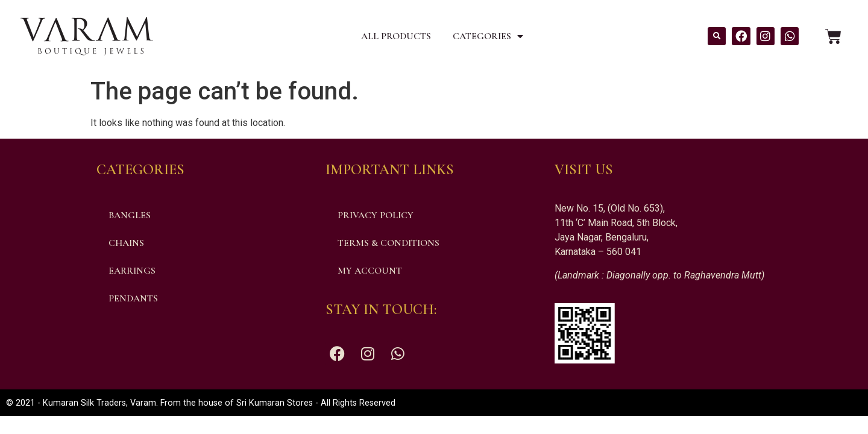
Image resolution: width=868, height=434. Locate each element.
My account (370, 271)
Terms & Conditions (388, 243)
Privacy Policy (376, 215)
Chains (126, 243)
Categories (488, 36)
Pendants (133, 298)
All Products (396, 36)
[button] (717, 36)
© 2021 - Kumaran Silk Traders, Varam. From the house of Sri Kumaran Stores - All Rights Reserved (201, 403)
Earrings (132, 271)
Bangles (130, 215)
